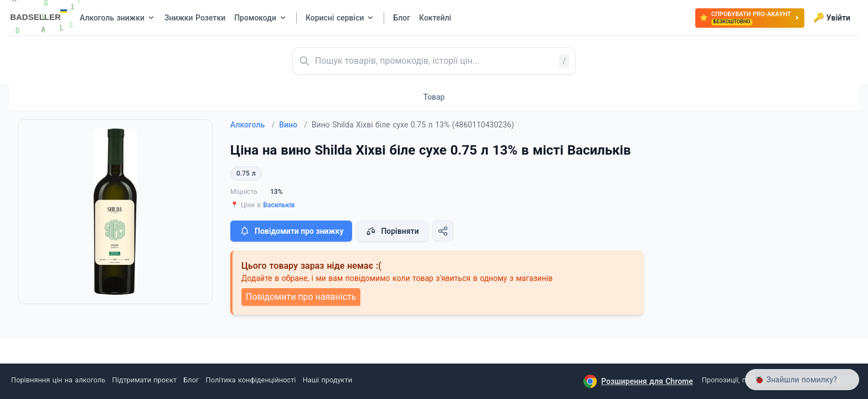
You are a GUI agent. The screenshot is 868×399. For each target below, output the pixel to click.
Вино (293, 125)
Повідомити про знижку (291, 231)
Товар (434, 97)
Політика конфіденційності (251, 380)
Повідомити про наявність (301, 297)
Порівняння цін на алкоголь (58, 380)
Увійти (832, 18)
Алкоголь (252, 125)
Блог (191, 380)
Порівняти (392, 231)
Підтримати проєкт (144, 380)
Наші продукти (327, 380)
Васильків (279, 205)
